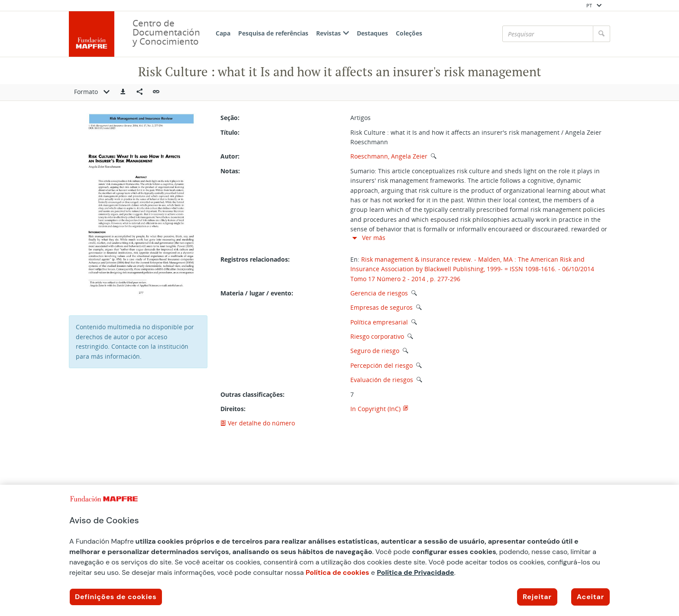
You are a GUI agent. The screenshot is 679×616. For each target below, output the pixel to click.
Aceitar (590, 597)
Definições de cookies (116, 597)
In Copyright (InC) (375, 409)
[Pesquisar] (548, 34)
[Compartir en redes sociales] (139, 92)
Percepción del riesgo (382, 365)
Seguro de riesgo (375, 351)
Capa (223, 33)
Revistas (333, 33)
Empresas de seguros (382, 307)
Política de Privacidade (415, 572)
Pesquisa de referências (273, 33)
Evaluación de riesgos (382, 380)
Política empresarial (379, 322)
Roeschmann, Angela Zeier (389, 156)
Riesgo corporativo (377, 336)
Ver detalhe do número (258, 423)
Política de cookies (338, 572)
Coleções (409, 33)
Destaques (372, 33)
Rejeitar (537, 597)
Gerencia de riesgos (379, 293)
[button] (123, 92)
